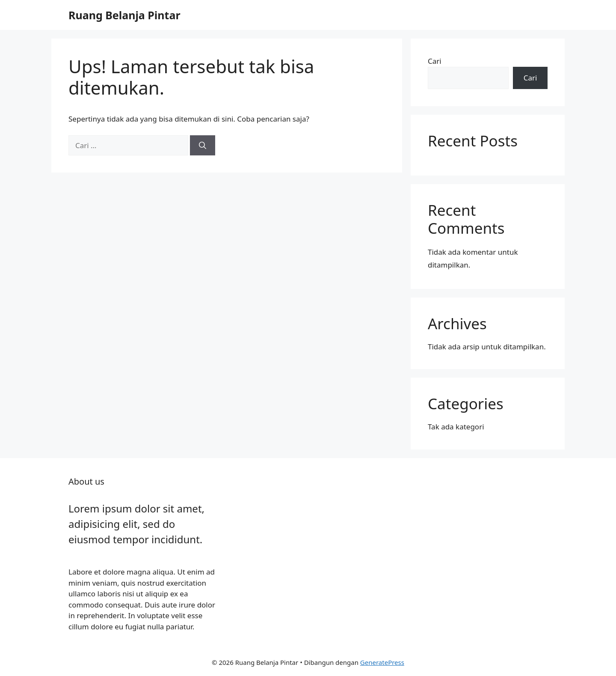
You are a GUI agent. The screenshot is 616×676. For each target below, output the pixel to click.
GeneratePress (382, 662)
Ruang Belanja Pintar (124, 15)
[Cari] (203, 146)
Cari (435, 61)
